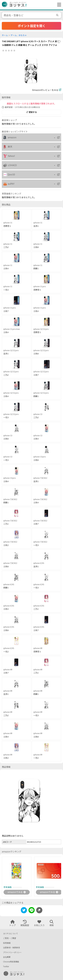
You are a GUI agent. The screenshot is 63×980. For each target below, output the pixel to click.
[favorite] (59, 42)
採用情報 (7, 943)
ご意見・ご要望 (10, 938)
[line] (32, 911)
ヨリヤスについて (10, 934)
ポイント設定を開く (32, 26)
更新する (32, 112)
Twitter (6, 966)
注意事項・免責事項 (11, 948)
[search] (58, 15)
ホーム (5, 35)
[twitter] (24, 911)
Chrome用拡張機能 (11, 962)
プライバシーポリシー (12, 952)
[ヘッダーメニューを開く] (58, 5)
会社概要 (7, 957)
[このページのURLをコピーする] (39, 910)
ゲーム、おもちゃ (19, 35)
